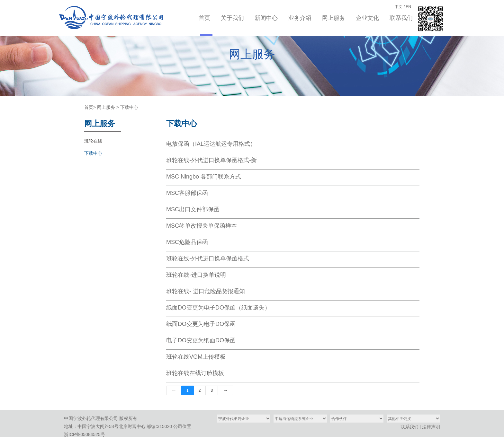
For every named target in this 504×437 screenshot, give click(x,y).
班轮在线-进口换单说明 (196, 275)
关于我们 (232, 18)
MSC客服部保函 (187, 193)
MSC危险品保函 (187, 242)
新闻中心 (266, 18)
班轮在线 (93, 141)
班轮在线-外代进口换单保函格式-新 (212, 160)
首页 (204, 18)
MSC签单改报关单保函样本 (202, 226)
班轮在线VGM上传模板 (196, 357)
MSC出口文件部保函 (193, 209)
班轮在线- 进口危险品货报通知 (206, 291)
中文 (399, 7)
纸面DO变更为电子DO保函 (201, 324)
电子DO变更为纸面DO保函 (201, 340)
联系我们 (401, 18)
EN (408, 7)
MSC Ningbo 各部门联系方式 (204, 177)
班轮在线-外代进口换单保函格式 (208, 258)
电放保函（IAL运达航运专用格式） (211, 144)
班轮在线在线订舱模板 (195, 373)
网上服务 (334, 18)
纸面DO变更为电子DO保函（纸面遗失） (218, 308)
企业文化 (367, 18)
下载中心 (129, 107)
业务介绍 (300, 18)
